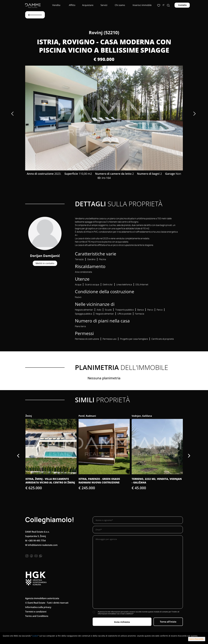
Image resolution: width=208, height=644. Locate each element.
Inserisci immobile (142, 5)
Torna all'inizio (168, 622)
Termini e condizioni (36, 612)
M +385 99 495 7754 (35, 541)
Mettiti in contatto (45, 263)
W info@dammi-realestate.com (41, 545)
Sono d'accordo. (197, 639)
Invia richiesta (122, 622)
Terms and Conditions (37, 616)
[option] (104, 118)
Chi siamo (120, 5)
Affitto (72, 5)
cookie (35, 636)
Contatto (182, 5)
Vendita (56, 5)
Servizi (104, 5)
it (164, 5)
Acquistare (88, 5)
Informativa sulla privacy (38, 607)
